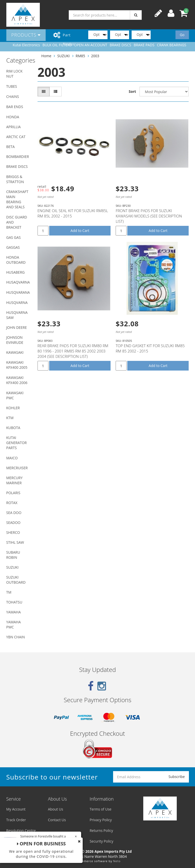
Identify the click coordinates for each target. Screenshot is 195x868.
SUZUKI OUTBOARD (16, 580)
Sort (132, 91)
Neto (117, 861)
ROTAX (12, 503)
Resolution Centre (21, 830)
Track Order (16, 820)
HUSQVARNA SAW (17, 315)
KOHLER (13, 408)
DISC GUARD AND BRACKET (17, 222)
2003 (95, 56)
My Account (16, 809)
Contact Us (57, 820)
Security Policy (101, 841)
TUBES (12, 86)
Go (182, 35)
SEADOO (13, 523)
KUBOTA (13, 428)
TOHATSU (14, 602)
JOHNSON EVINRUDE (15, 340)
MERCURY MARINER (15, 480)
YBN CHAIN (16, 637)
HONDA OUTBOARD (16, 260)
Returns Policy (101, 830)
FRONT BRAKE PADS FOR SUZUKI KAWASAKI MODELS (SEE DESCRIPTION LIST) (149, 216)
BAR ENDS (15, 107)
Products (26, 35)
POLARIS (13, 493)
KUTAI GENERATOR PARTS (17, 443)
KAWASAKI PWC (15, 395)
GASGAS (13, 247)
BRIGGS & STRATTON (15, 179)
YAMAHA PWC (14, 624)
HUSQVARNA (17, 303)
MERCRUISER (17, 468)
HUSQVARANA (18, 292)
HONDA (13, 117)
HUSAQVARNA (18, 282)
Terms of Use (100, 809)
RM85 (80, 56)
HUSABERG (16, 272)
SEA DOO (14, 513)
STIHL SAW (15, 542)
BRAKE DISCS (17, 166)
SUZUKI (13, 567)
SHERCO (13, 532)
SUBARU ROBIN (13, 555)
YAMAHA (14, 612)
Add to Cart (80, 231)
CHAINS (13, 97)
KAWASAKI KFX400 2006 (17, 380)
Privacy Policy (101, 820)
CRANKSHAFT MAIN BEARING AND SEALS (17, 199)
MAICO (12, 458)
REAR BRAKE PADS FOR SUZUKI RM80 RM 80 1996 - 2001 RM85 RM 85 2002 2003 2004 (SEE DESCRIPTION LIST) (73, 351)
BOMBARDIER (18, 157)
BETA (11, 147)
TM (9, 592)
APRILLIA (14, 127)
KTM (10, 418)
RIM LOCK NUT (14, 74)
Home (46, 56)
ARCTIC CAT (16, 137)
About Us (56, 809)
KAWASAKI (15, 352)
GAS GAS (14, 237)
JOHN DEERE (17, 327)
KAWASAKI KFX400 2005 (17, 365)
